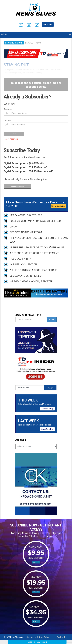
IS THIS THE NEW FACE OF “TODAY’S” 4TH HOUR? (37, 247)
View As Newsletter (58, 206)
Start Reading (47, 409)
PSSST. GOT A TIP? (20, 259)
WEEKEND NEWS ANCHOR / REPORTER (31, 281)
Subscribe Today (17, 186)
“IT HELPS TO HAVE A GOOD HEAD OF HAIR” (34, 270)
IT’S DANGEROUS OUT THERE (26, 215)
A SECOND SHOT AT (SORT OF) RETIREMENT (34, 253)
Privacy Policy (43, 637)
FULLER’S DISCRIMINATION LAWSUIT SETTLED (35, 221)
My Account (42, 642)
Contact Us (31, 637)
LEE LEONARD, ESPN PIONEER (26, 276)
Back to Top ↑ (63, 637)
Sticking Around (14, 43)
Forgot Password (11, 139)
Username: (8, 109)
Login (30, 642)
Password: (8, 120)
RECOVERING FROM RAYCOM (26, 232)
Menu (4, 34)
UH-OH (14, 227)
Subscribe (48, 24)
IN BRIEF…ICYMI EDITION (23, 264)
